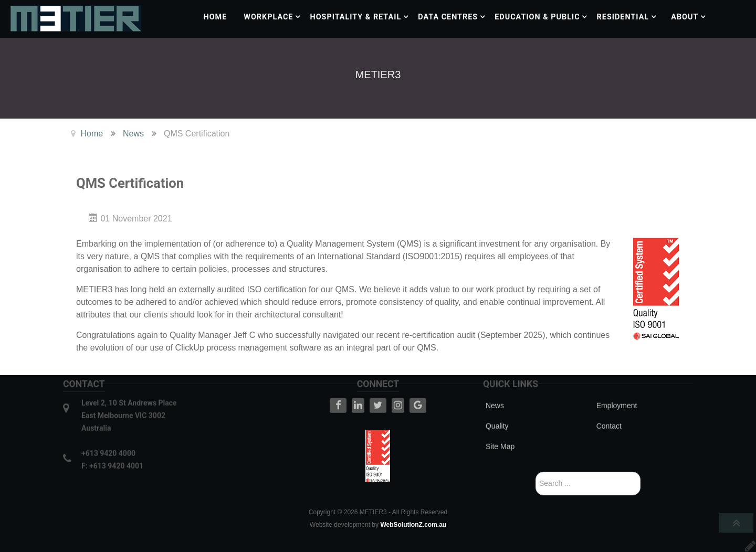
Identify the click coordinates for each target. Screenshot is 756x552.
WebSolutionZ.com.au (413, 525)
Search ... (536, 472)
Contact (609, 409)
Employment (617, 388)
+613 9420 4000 (108, 436)
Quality (497, 409)
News (495, 388)
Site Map (500, 429)
